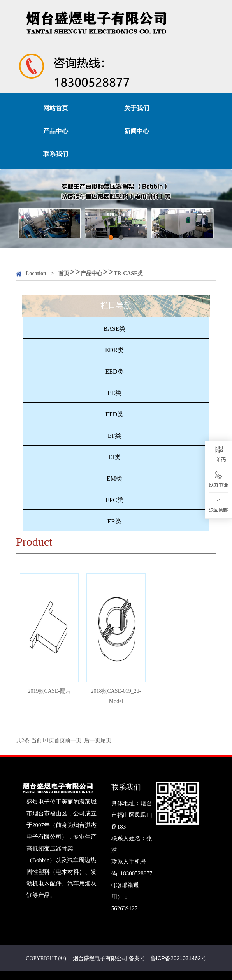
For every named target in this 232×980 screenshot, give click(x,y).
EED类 (114, 371)
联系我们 (56, 154)
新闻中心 (137, 131)
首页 (64, 273)
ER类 (114, 521)
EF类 (115, 436)
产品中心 (56, 131)
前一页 (73, 740)
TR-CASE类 (128, 273)
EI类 (114, 457)
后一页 (92, 740)
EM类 (114, 479)
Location (36, 273)
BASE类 (115, 329)
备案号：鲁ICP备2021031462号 (168, 958)
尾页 (106, 740)
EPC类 (114, 500)
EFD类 (114, 414)
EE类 (114, 393)
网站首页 (56, 108)
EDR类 (114, 350)
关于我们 (137, 108)
